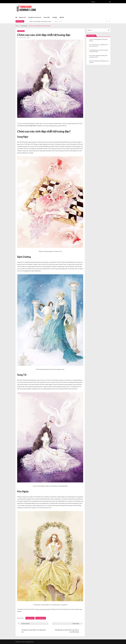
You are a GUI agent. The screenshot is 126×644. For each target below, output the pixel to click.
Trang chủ (22, 17)
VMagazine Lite (30, 642)
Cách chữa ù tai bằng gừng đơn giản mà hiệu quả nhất (98, 56)
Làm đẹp (55, 17)
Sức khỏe (47, 17)
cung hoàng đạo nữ (41, 618)
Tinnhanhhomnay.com (54, 126)
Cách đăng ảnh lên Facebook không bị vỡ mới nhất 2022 (99, 51)
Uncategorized (21, 31)
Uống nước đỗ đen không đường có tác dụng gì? (99, 62)
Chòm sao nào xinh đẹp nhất (43, 609)
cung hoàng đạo (30, 618)
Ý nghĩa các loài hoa (35, 17)
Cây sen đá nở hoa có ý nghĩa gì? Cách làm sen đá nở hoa (99, 45)
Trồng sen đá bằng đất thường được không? (40, 21)
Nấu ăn (62, 17)
